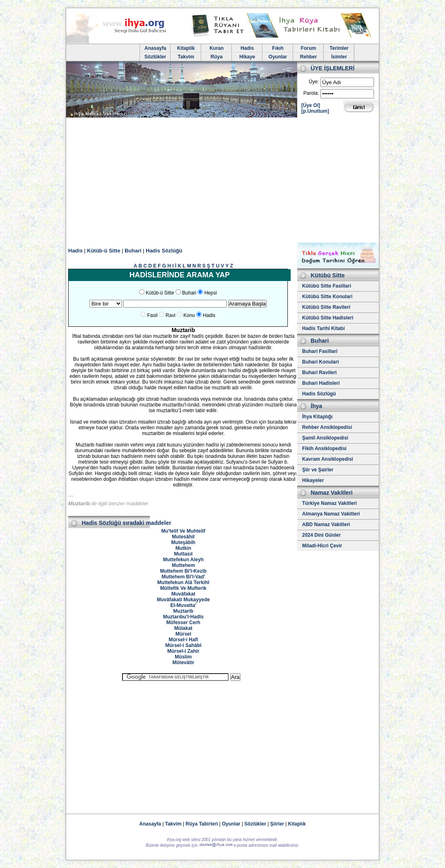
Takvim (186, 57)
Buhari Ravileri (319, 373)
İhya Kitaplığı (317, 417)
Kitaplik (186, 48)
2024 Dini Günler (322, 535)
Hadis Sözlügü (319, 394)
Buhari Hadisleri (321, 383)
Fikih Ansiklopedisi (324, 449)
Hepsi (210, 293)
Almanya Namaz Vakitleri (331, 514)
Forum (308, 48)
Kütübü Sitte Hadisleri (328, 318)
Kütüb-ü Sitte (104, 251)
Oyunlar (278, 57)
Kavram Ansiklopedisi (328, 459)
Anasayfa (155, 48)
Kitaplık (297, 824)
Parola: (311, 93)
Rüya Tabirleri (202, 824)
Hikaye (247, 57)
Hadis (247, 48)
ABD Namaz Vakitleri (326, 524)
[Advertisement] (222, 181)
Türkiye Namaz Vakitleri (329, 503)
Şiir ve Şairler (318, 470)
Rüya (217, 57)
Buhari (133, 251)
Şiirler (277, 824)
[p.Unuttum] (315, 111)
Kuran (217, 48)
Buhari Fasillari (320, 351)
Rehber (308, 57)
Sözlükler (155, 57)
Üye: (314, 82)
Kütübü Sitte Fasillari (327, 286)
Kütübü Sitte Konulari (327, 297)
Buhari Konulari (320, 362)
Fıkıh (278, 48)
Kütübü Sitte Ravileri (326, 307)
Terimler (339, 48)
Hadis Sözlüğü (164, 251)
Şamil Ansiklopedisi (325, 438)
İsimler (339, 57)
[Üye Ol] (311, 105)
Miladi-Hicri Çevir (322, 546)
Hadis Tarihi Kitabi (323, 328)
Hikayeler (313, 480)
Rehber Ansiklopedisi (327, 427)
